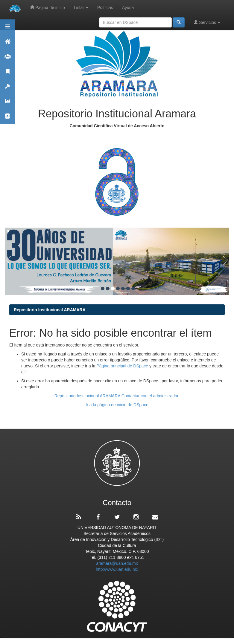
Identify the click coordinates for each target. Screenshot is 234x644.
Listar (81, 7)
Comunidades (7, 59)
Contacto (7, 119)
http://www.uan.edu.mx (117, 569)
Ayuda (128, 7)
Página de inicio (47, 7)
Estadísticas (7, 104)
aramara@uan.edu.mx (117, 563)
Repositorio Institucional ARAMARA (50, 310)
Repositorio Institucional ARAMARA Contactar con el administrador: (117, 396)
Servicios (207, 22)
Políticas (105, 7)
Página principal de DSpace (123, 366)
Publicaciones (7, 74)
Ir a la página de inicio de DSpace (117, 405)
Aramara (7, 44)
